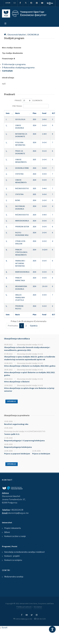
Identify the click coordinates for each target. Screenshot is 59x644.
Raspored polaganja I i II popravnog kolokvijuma (24, 441)
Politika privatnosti (24, 607)
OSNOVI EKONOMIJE (20, 127)
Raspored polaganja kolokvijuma (18, 447)
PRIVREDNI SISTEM (22, 227)
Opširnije (12, 401)
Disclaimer (38, 607)
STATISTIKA (19, 174)
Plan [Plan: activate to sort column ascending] (35, 113)
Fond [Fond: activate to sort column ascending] (44, 113)
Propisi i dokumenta (13, 528)
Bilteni (7, 532)
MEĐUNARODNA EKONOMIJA (21, 288)
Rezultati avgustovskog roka (16, 424)
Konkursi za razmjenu (13, 560)
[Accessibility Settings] (52, 629)
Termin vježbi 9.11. (12, 434)
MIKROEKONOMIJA (22, 221)
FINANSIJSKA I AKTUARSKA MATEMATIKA (20, 263)
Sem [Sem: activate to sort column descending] (8, 113)
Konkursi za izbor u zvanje (15, 536)
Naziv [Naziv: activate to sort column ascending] (18, 113)
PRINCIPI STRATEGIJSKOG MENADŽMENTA (21, 252)
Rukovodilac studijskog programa (18, 68)
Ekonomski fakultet (17, 35)
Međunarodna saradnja (14, 577)
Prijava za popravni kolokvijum (17, 454)
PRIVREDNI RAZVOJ (19, 307)
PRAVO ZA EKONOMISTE (20, 152)
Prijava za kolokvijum (41, 454)
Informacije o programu (14, 64)
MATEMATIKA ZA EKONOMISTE (21, 135)
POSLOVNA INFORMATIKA (20, 144)
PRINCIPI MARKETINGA (20, 279)
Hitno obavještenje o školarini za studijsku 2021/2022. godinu (30, 366)
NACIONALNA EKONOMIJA (20, 208)
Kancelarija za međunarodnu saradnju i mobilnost (24, 552)
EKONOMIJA (33, 35)
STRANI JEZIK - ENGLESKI (21, 243)
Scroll (5, 628)
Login (8, 3)
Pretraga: (31, 106)
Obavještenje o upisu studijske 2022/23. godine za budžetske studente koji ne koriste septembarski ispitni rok (30, 358)
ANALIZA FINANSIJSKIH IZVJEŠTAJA (20, 298)
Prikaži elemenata (29, 101)
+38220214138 (17, 510)
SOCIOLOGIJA (20, 119)
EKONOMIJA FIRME (22, 168)
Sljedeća (34, 326)
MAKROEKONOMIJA (22, 272)
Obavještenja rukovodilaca (17, 339)
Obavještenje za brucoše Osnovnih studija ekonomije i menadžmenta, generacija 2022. (27, 349)
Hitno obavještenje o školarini (17, 382)
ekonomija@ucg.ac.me (18, 513)
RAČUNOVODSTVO (22, 189)
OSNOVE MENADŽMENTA (21, 161)
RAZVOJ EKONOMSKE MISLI (22, 234)
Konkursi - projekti (12, 556)
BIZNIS (18, 200)
